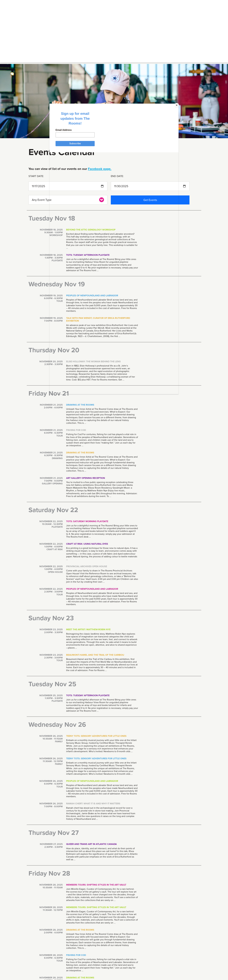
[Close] (157, 148)
